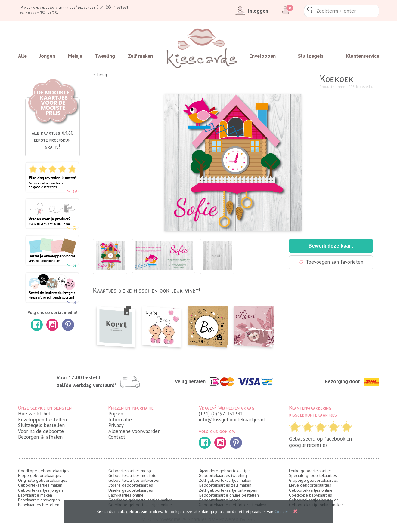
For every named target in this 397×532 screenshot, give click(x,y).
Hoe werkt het (34, 414)
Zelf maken (140, 56)
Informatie (120, 420)
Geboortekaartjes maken (40, 485)
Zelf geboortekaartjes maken (225, 480)
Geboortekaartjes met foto (132, 475)
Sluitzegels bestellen (41, 425)
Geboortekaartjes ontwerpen (134, 480)
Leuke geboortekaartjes (310, 471)
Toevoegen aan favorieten (331, 262)
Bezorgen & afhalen (40, 437)
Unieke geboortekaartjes (131, 490)
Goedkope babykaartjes (310, 495)
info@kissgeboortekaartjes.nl (232, 420)
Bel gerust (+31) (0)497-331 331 (103, 7)
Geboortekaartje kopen (220, 500)
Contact (117, 437)
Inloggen (251, 11)
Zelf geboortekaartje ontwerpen (228, 490)
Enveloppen (262, 56)
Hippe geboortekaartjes (40, 475)
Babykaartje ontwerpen (39, 500)
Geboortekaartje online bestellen (229, 495)
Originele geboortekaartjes (43, 480)
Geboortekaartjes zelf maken (225, 485)
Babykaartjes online (126, 495)
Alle (22, 56)
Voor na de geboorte (41, 431)
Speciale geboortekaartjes (313, 475)
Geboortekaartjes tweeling (223, 475)
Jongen (47, 56)
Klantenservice (363, 56)
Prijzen (116, 414)
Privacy (116, 425)
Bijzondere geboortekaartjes (225, 471)
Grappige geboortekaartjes (313, 480)
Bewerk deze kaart (331, 246)
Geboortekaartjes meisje (130, 471)
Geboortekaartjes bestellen (314, 500)
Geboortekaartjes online (311, 490)
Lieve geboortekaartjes (310, 485)
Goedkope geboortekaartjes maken (140, 500)
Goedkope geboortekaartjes (44, 471)
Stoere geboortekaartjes (131, 485)
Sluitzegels (311, 56)
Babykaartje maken (35, 495)
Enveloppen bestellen (42, 420)
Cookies (282, 512)
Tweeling (105, 56)
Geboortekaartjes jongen (40, 490)
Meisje (75, 56)
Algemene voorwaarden (134, 431)
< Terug (100, 75)
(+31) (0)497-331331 (221, 414)
